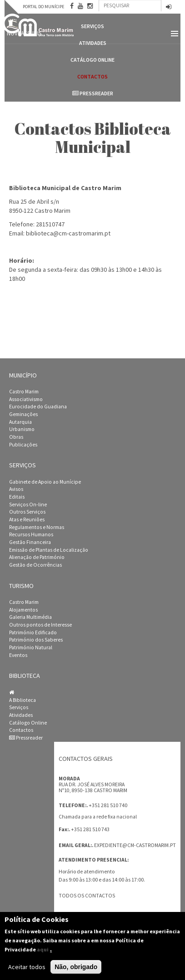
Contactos (92, 76)
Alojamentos (23, 610)
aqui (43, 953)
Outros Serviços (27, 512)
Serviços (19, 707)
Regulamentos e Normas (37, 527)
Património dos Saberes (36, 640)
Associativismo (26, 399)
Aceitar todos (27, 970)
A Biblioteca (22, 700)
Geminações (23, 414)
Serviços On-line (28, 505)
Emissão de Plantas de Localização (49, 550)
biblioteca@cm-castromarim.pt (68, 233)
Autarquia (20, 422)
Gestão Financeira (30, 542)
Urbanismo (22, 429)
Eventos (18, 655)
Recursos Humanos (31, 534)
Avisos (16, 489)
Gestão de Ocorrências (35, 565)
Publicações (23, 445)
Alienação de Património (37, 557)
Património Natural (31, 647)
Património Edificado (33, 632)
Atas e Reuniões (27, 519)
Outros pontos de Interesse (40, 625)
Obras (16, 437)
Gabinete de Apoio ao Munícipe (45, 482)
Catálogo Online (92, 60)
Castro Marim (24, 392)
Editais (17, 497)
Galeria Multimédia (30, 617)
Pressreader (93, 93)
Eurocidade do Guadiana (38, 407)
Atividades (21, 715)
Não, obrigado (76, 970)
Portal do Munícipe (43, 7)
